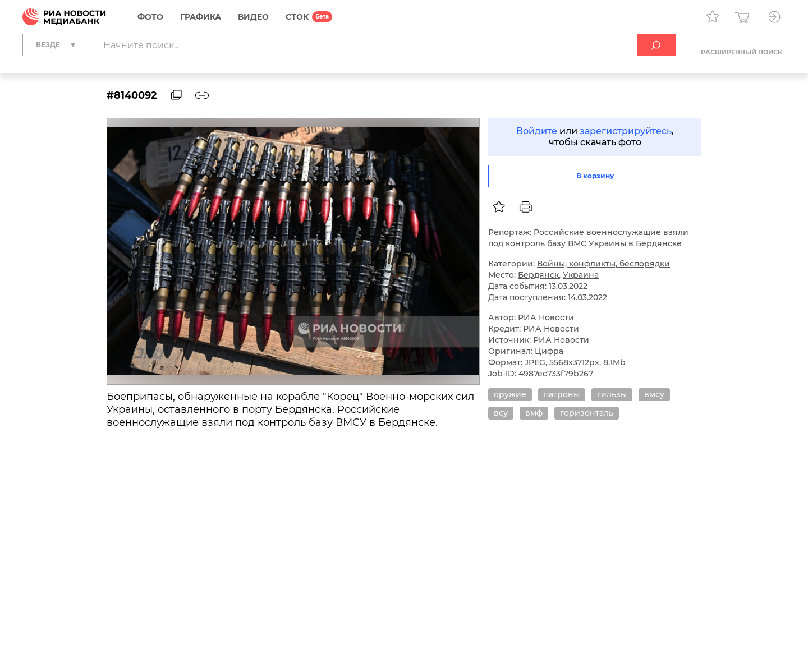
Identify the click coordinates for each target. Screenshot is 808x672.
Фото (150, 17)
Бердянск (538, 275)
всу (501, 413)
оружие (510, 394)
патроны (562, 394)
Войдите (537, 131)
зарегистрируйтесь (626, 131)
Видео (253, 17)
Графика (201, 17)
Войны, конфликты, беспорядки (603, 264)
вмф (534, 413)
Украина (581, 275)
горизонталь (587, 413)
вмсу (654, 394)
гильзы (612, 394)
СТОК (297, 17)
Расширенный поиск (742, 52)
